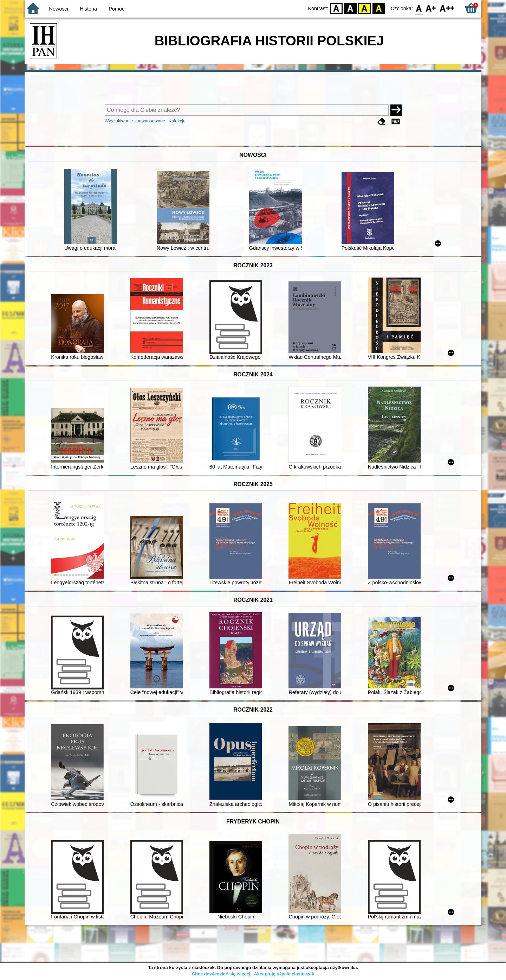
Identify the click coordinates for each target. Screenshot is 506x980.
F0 (419, 8)
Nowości (59, 9)
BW (350, 8)
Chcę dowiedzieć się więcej (221, 974)
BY (379, 8)
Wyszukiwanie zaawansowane (135, 121)
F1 (431, 8)
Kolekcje (177, 121)
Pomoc (116, 9)
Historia (88, 9)
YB (365, 8)
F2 (447, 8)
